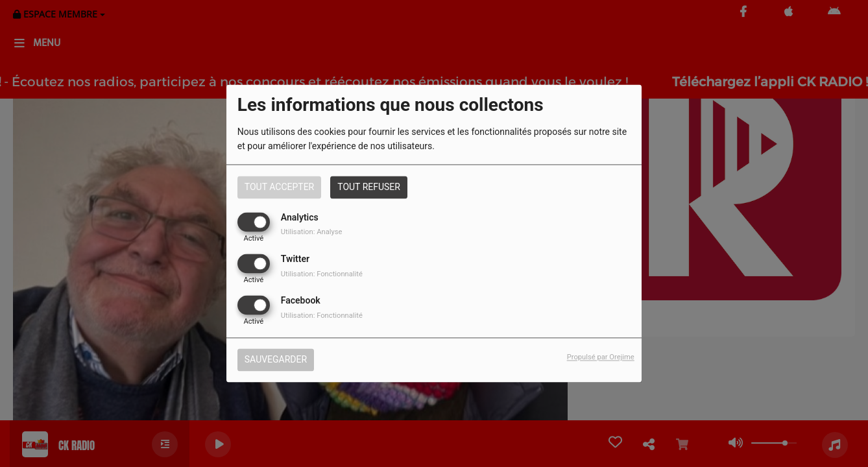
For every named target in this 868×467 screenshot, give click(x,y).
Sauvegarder (276, 360)
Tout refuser (369, 187)
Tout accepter (279, 187)
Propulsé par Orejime (601, 358)
